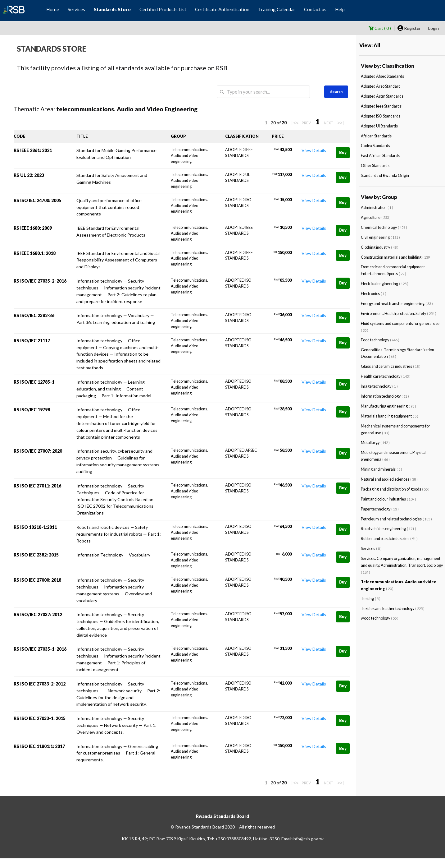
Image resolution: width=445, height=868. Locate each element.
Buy (343, 152)
